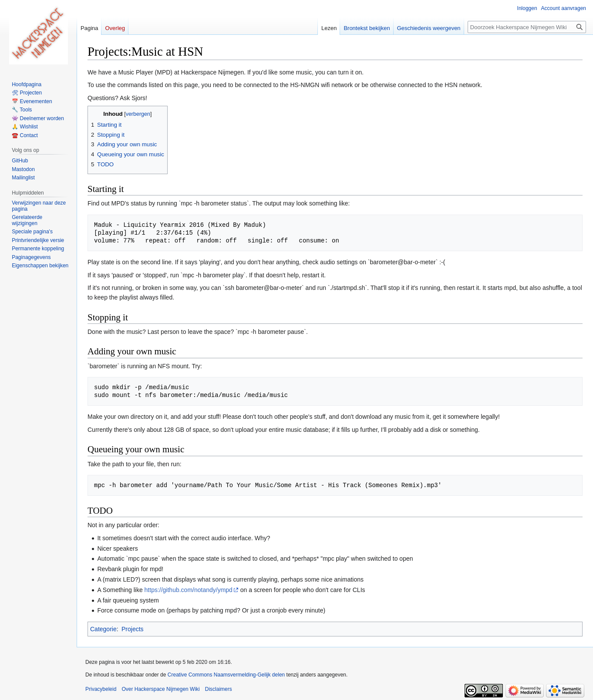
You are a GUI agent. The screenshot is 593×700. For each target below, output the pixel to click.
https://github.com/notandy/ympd (189, 590)
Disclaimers (219, 689)
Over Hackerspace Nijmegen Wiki (160, 689)
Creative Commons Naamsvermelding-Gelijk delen (226, 675)
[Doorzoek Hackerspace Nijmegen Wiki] (527, 27)
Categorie (103, 629)
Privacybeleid (101, 689)
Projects (133, 629)
